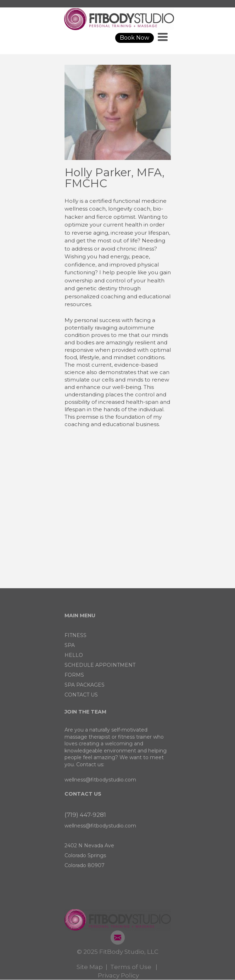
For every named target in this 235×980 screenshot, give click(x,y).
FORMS (74, 675)
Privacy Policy (118, 975)
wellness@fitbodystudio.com (100, 780)
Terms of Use (131, 967)
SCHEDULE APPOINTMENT (100, 665)
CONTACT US (81, 695)
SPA (70, 645)
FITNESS (75, 635)
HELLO (74, 655)
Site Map (90, 967)
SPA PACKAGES (85, 685)
